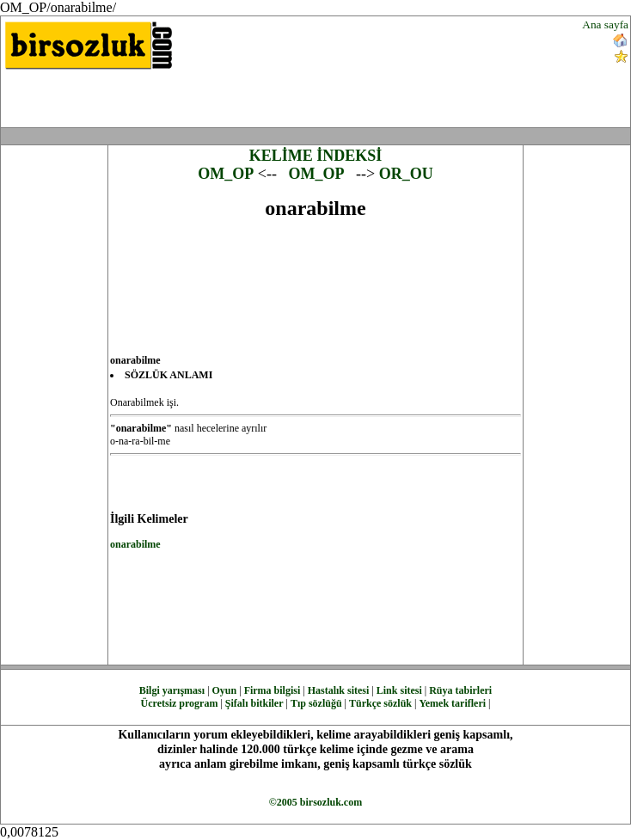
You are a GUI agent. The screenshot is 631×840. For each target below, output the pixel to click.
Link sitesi (399, 690)
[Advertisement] (423, 72)
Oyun (225, 690)
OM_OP (226, 174)
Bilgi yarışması (172, 690)
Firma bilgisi (273, 690)
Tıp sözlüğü (316, 703)
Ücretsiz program (180, 703)
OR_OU (406, 174)
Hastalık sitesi (339, 690)
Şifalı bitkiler (254, 703)
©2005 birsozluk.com (315, 802)
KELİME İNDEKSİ (316, 156)
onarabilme (135, 544)
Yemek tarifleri (452, 703)
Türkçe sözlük (380, 703)
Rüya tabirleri (460, 690)
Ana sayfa (605, 25)
